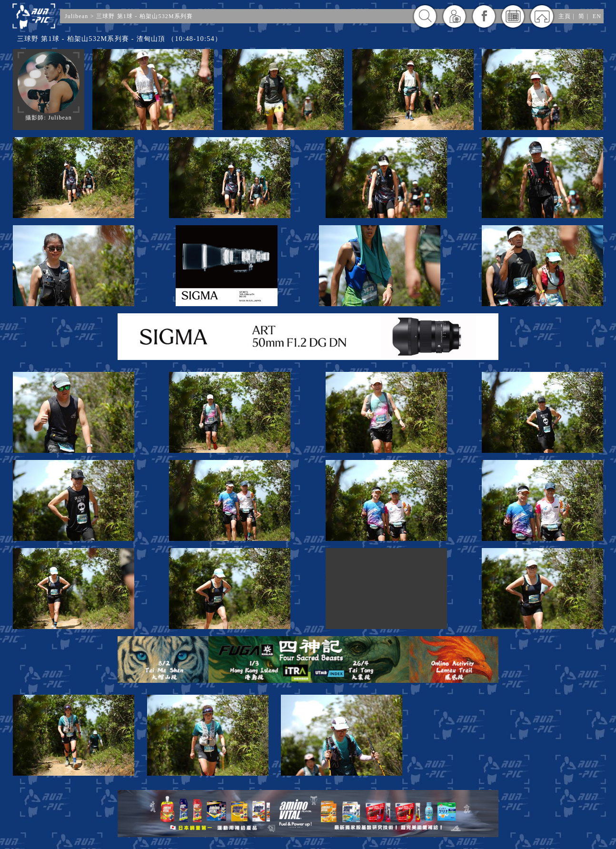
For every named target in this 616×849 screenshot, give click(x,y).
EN (597, 16)
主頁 (565, 16)
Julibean (77, 16)
